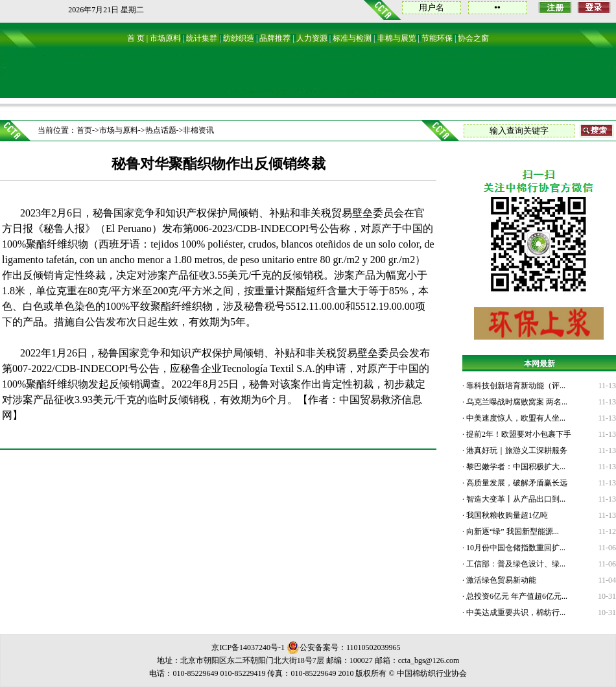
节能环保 (437, 38)
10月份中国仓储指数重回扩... (515, 548)
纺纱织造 (239, 38)
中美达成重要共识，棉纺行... (515, 612)
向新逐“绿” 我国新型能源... (512, 531)
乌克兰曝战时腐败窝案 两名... (516, 402)
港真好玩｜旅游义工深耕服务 (516, 450)
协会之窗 (473, 38)
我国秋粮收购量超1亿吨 (506, 515)
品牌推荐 (275, 38)
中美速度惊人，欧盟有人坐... (515, 418)
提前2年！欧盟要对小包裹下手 (518, 434)
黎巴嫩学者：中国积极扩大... (515, 467)
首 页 (136, 38)
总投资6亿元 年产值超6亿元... (516, 596)
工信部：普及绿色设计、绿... (515, 564)
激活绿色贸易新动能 (500, 580)
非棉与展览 (397, 38)
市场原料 (165, 38)
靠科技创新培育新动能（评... (515, 386)
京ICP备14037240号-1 (248, 647)
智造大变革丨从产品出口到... (515, 499)
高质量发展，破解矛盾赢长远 (516, 483)
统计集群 (202, 38)
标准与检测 (352, 38)
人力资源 (312, 38)
